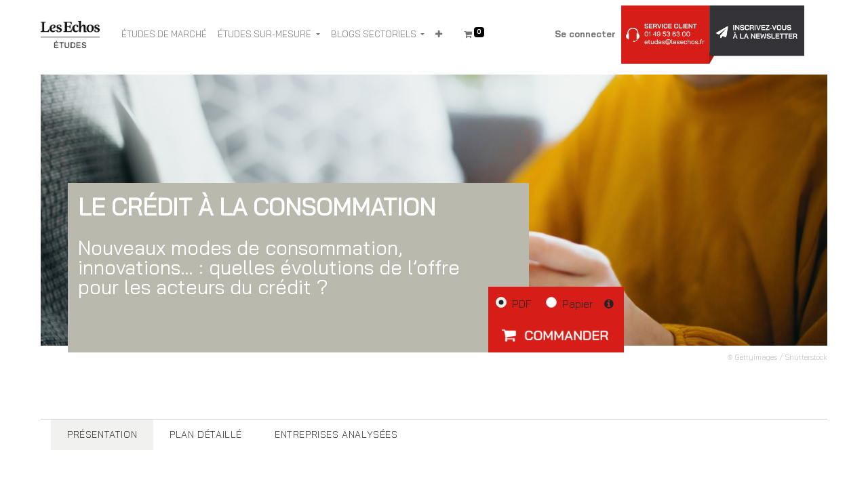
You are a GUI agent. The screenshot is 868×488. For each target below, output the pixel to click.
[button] (439, 35)
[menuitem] (164, 35)
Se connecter (585, 34)
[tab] (102, 435)
